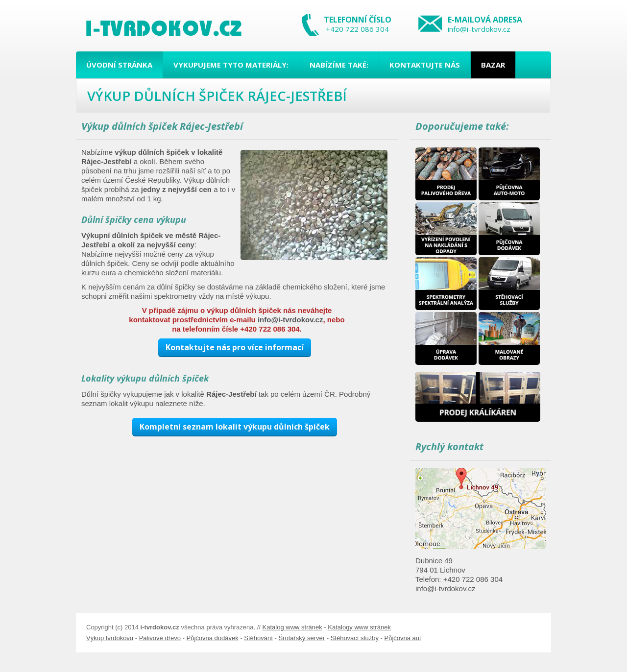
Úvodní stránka (119, 65)
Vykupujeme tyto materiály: (231, 65)
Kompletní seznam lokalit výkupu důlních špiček (235, 427)
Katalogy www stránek (359, 627)
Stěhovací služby (355, 638)
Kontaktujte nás (425, 65)
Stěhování (258, 638)
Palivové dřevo (160, 638)
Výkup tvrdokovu (110, 638)
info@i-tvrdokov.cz (479, 29)
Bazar (493, 65)
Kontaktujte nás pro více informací (235, 347)
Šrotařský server (301, 638)
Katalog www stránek (292, 627)
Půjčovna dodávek (213, 638)
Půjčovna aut (402, 638)
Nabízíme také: (339, 65)
